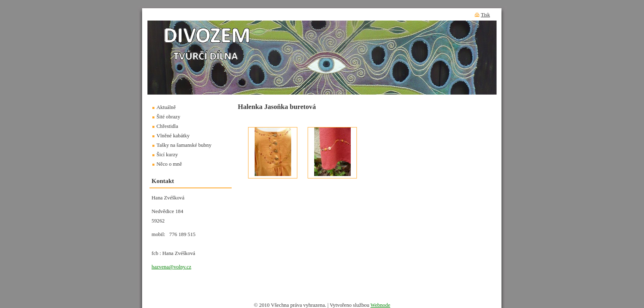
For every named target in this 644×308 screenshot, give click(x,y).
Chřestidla (167, 126)
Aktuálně (166, 107)
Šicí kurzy (167, 155)
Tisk (485, 15)
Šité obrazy (168, 117)
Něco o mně (169, 164)
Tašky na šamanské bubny (184, 145)
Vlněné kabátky (173, 136)
